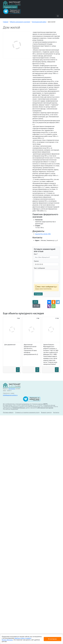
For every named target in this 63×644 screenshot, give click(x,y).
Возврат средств (46, 412)
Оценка (36, 261)
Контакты (56, 412)
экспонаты (12, 389)
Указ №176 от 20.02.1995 (43, 234)
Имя (36, 254)
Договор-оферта (8, 412)
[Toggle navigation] (58, 16)
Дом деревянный (10, 345)
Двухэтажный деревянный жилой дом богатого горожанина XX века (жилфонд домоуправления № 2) (31, 349)
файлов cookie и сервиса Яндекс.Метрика (16, 639)
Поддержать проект (10, 7)
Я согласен (52, 639)
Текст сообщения (39, 268)
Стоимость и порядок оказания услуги (27, 412)
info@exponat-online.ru (10, 395)
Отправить (38, 294)
